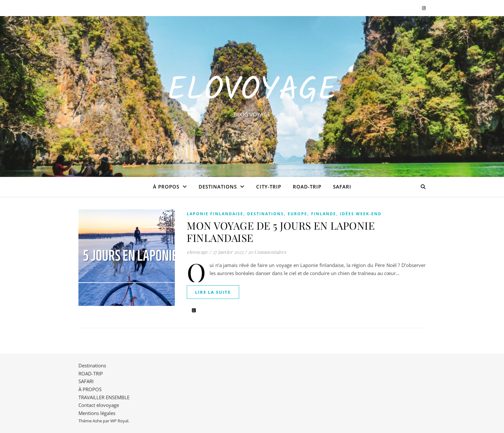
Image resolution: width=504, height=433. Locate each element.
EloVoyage (252, 91)
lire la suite (213, 292)
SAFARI (342, 187)
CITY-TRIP (269, 187)
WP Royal (119, 421)
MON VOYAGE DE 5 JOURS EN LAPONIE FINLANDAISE (281, 231)
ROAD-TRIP (307, 187)
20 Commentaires (267, 252)
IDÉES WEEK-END (361, 214)
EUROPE (297, 214)
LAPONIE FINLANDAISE (215, 214)
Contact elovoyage (99, 405)
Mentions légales (97, 413)
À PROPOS (166, 187)
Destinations (218, 187)
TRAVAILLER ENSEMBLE (104, 397)
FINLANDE (324, 214)
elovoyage (197, 252)
